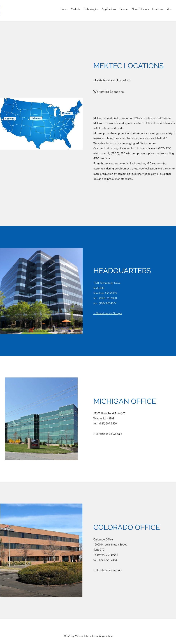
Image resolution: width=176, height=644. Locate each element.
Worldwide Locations (109, 92)
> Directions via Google (108, 313)
